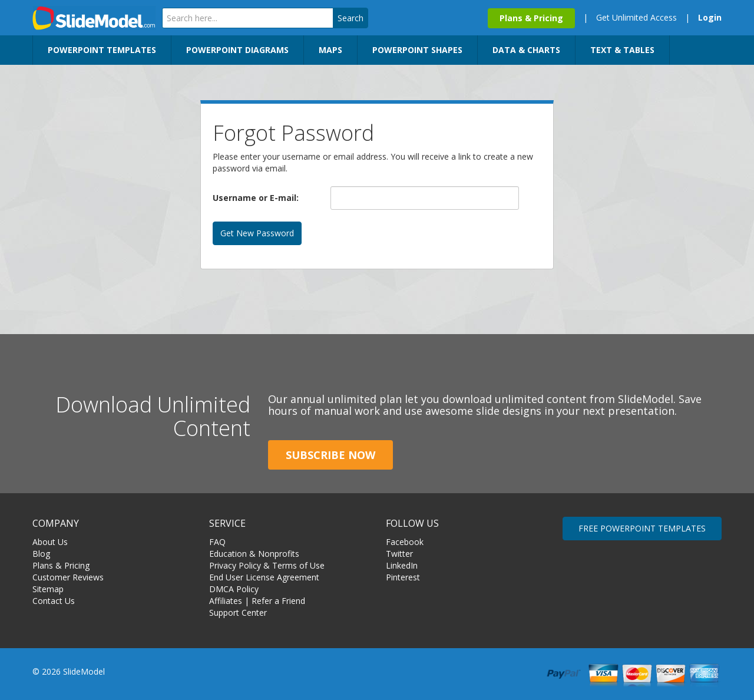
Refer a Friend (278, 601)
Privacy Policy (235, 565)
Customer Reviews (68, 577)
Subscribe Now (330, 455)
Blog (41, 554)
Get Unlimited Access (636, 17)
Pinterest (403, 577)
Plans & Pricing (531, 18)
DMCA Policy (234, 589)
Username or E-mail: (256, 198)
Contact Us (54, 601)
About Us (50, 542)
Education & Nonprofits (254, 554)
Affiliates (226, 601)
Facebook (405, 542)
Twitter (399, 554)
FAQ (217, 542)
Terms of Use (298, 565)
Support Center (238, 612)
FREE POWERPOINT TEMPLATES (642, 528)
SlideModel (94, 18)
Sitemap (48, 589)
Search (350, 18)
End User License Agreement (264, 577)
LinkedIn (402, 565)
